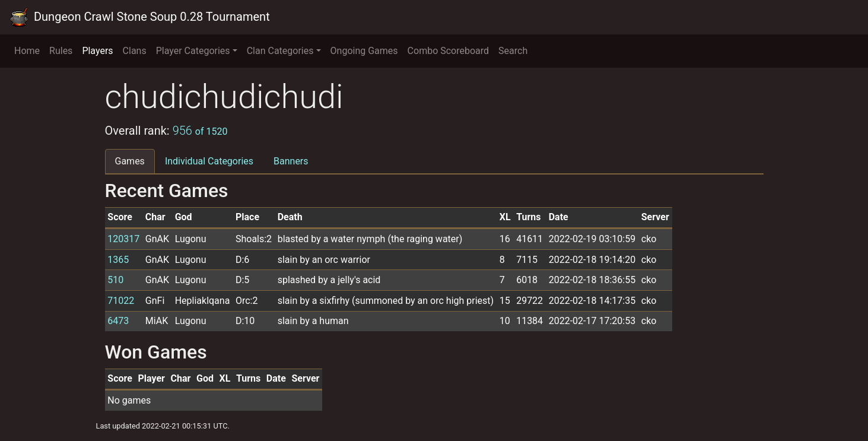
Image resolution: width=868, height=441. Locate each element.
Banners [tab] (291, 161)
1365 (118, 260)
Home (27, 51)
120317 (123, 239)
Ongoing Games (364, 51)
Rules (61, 51)
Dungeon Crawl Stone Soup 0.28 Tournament (140, 17)
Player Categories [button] (193, 51)
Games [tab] (130, 161)
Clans (135, 51)
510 (115, 280)
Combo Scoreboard (449, 51)
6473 (118, 321)
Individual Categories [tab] (209, 161)
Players (97, 51)
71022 (121, 301)
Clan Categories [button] (280, 51)
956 (200, 131)
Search (513, 51)
